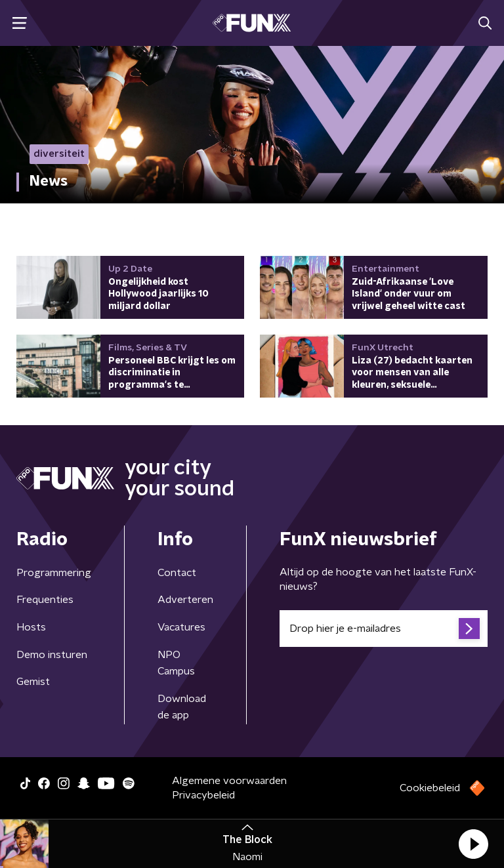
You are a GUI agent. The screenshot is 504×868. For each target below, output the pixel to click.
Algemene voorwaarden (229, 781)
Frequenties (45, 600)
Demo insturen (52, 655)
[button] (473, 844)
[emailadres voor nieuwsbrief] (384, 629)
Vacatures (181, 627)
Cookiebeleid (430, 788)
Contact (177, 573)
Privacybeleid (203, 795)
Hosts (31, 627)
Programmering (54, 573)
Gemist (33, 682)
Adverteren (185, 600)
